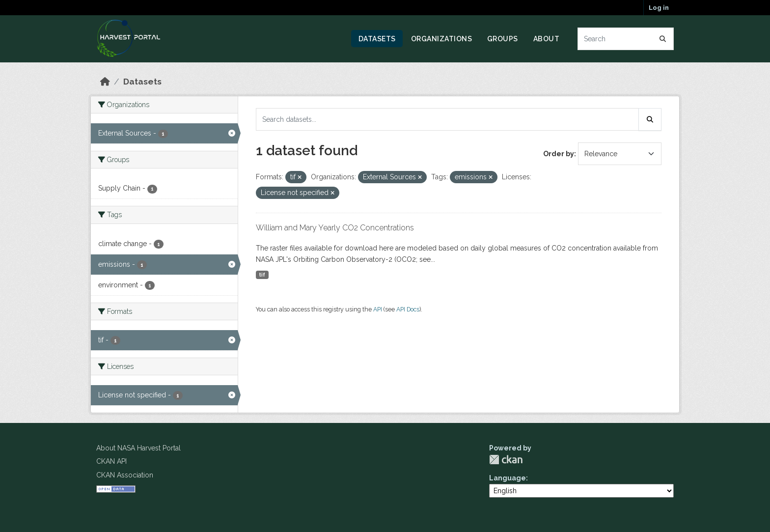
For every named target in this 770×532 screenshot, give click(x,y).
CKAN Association (125, 475)
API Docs (408, 309)
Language (508, 478)
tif (262, 275)
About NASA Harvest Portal (138, 448)
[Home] (105, 82)
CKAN (506, 460)
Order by (559, 154)
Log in (659, 8)
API (378, 309)
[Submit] (663, 39)
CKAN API (111, 461)
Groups (503, 39)
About (547, 39)
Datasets (377, 39)
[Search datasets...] (626, 39)
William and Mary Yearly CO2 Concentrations (335, 228)
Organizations (442, 39)
